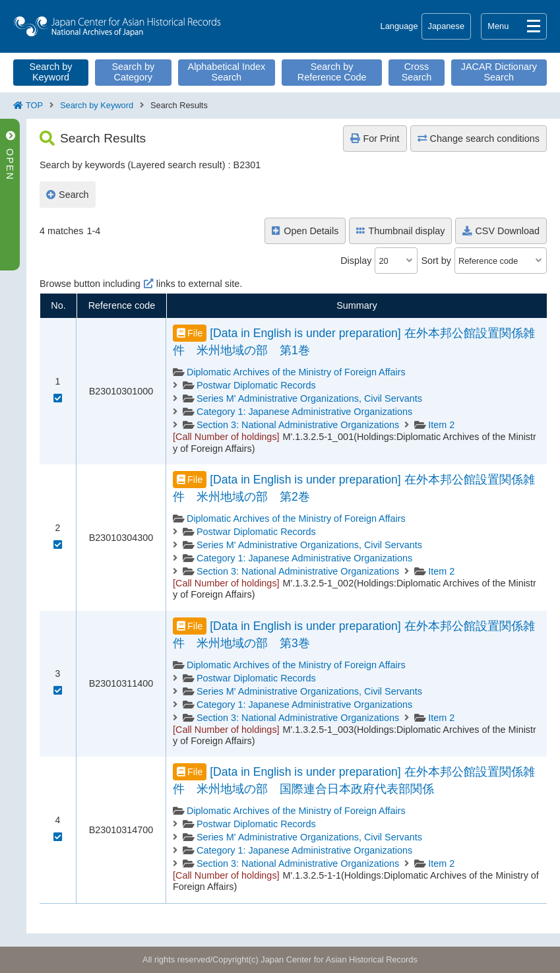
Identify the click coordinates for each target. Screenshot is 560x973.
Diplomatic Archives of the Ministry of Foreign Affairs (296, 372)
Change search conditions (479, 139)
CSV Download (501, 231)
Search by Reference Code (332, 72)
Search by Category (133, 72)
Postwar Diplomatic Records (256, 385)
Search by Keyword (51, 72)
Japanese (447, 26)
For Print (375, 139)
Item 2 (441, 425)
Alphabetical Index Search (227, 72)
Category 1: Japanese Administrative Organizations (304, 412)
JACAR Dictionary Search (499, 72)
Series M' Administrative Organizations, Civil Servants (309, 398)
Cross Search (417, 72)
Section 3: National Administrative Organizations (298, 425)
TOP (34, 105)
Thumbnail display (400, 231)
